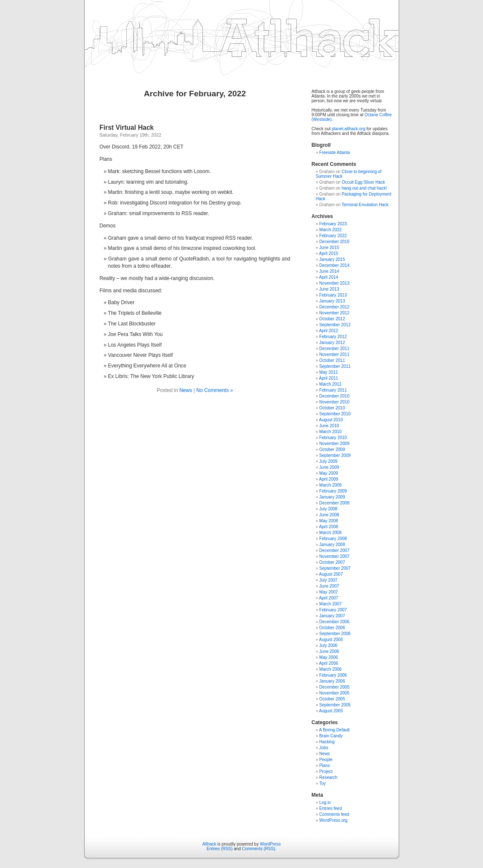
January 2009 (332, 497)
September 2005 (335, 705)
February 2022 (333, 236)
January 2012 (332, 343)
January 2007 (332, 616)
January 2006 (332, 681)
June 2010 (329, 426)
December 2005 (334, 687)
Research (328, 777)
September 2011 (335, 366)
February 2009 (333, 491)
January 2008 (332, 545)
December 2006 (334, 622)
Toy (323, 783)
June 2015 (329, 248)
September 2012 (335, 325)
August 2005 (331, 711)
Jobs (324, 748)
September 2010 (335, 414)
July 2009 (328, 461)
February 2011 (333, 390)
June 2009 (329, 467)
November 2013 (334, 283)
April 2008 (328, 527)
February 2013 (333, 295)
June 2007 (329, 586)
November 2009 (334, 444)
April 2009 (328, 479)
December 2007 (334, 550)
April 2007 (328, 598)
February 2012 (333, 337)
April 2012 (328, 331)
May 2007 (329, 592)
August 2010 (331, 420)
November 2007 (334, 556)
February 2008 (333, 539)
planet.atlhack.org (348, 129)
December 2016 (334, 242)
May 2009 (329, 473)
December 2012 (334, 307)
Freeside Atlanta (335, 153)
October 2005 (332, 699)
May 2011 (329, 372)
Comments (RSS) (259, 849)
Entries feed (331, 808)
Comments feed (334, 814)
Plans (325, 766)
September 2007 (335, 568)
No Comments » (215, 390)
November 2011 (334, 354)
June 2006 (329, 651)
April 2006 (328, 663)
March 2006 (331, 669)
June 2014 (329, 271)
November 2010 (334, 402)
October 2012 (332, 319)
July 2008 (328, 509)
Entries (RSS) (219, 849)
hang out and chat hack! (364, 188)
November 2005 (334, 693)
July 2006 (328, 645)
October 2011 (332, 360)
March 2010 (331, 432)
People (326, 760)
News (186, 390)
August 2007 (331, 574)
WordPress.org (334, 820)
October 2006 (332, 628)
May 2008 (329, 521)
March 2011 (331, 384)
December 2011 (334, 349)
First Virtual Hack (127, 127)
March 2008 (331, 533)
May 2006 (329, 657)
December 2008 (334, 503)
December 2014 (334, 265)
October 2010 (332, 408)
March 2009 (331, 485)
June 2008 (329, 515)
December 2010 (334, 396)
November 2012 (334, 313)
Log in (325, 802)
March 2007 (331, 604)
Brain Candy (331, 736)
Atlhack (209, 844)
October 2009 (332, 449)
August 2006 (331, 640)
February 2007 (333, 610)
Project (326, 771)
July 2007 (328, 580)
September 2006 (335, 634)
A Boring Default (334, 730)
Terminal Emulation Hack (365, 205)
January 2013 (332, 301)
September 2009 (335, 455)
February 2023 (333, 224)
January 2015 (332, 259)
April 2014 (328, 277)
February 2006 (333, 675)
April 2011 (328, 378)
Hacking (327, 742)
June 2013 (329, 289)
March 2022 (331, 230)
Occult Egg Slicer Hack (363, 182)
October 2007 (332, 562)
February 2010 (333, 438)
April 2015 (328, 253)
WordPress (270, 844)
